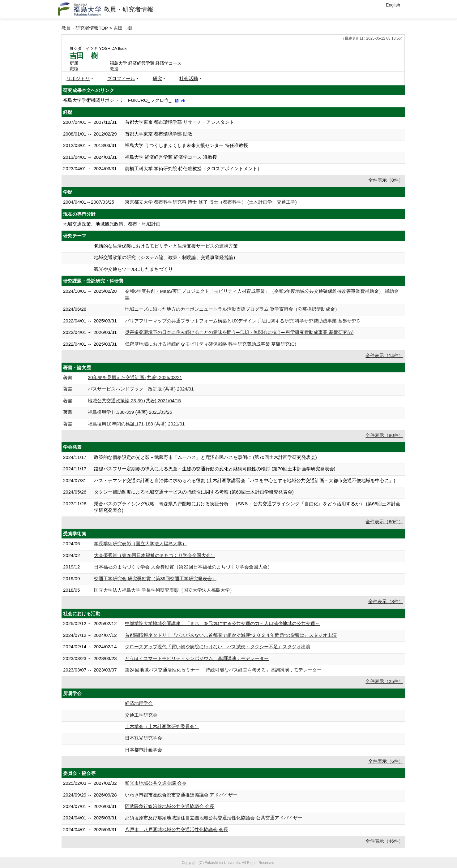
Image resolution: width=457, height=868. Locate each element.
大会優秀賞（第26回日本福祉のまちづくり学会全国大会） (155, 555)
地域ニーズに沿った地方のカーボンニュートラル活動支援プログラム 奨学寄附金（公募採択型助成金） (232, 309)
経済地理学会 (139, 703)
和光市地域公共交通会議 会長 (156, 783)
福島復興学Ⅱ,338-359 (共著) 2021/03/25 (130, 412)
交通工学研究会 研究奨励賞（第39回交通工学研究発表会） (155, 579)
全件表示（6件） (386, 761)
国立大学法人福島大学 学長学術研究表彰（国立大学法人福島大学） (164, 590)
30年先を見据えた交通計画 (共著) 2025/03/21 (135, 377)
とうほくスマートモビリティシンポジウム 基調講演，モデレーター (197, 658)
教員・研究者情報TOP (85, 28)
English (393, 5)
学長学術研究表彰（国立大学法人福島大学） (140, 544)
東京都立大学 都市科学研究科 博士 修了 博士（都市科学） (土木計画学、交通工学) (211, 202)
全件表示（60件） (384, 522)
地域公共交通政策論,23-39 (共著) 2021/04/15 (134, 401)
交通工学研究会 (141, 715)
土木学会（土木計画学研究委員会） (162, 726)
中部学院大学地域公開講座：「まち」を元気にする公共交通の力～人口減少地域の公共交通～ (222, 623)
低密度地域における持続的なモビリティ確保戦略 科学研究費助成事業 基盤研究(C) (211, 344)
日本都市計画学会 (143, 750)
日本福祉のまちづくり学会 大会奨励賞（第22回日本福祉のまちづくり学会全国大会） (183, 567)
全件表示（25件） (384, 681)
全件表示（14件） (384, 355)
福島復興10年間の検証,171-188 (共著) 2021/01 (136, 424)
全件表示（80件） (384, 435)
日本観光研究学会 (143, 738)
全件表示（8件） (386, 180)
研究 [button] (157, 78)
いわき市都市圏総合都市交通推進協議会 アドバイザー (181, 795)
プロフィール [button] (121, 78)
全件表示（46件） (384, 841)
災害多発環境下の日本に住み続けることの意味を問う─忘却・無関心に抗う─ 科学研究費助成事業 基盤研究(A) (239, 332)
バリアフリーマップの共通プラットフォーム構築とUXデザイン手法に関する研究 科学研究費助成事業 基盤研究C (242, 321)
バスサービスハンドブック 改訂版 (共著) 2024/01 (141, 389)
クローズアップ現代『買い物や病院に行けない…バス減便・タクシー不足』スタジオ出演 (218, 647)
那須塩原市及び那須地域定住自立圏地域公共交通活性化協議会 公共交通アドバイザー (214, 818)
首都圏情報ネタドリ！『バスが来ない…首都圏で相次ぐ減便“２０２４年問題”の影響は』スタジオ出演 (231, 635)
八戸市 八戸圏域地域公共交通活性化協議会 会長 (177, 829)
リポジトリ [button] (78, 78)
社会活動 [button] (189, 78)
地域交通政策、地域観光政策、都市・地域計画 (112, 224)
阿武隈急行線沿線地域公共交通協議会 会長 (170, 806)
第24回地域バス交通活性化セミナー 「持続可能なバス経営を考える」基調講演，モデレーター (223, 670)
